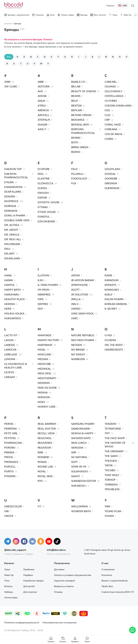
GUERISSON (112, 188)
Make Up (9, 575)
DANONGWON (13, 187)
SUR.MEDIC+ (79, 486)
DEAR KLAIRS (13, 192)
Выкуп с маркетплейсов (114, 580)
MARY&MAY (45, 345)
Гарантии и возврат (65, 580)
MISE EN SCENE (47, 388)
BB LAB (76, 86)
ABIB (41, 82)
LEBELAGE (11, 354)
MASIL (42, 350)
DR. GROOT (11, 230)
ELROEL (42, 188)
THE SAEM (111, 456)
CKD (107, 110)
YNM (107, 506)
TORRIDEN (111, 485)
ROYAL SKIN (45, 476)
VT (39, 506)
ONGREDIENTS (114, 350)
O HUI (108, 335)
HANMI (9, 280)
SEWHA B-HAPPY (82, 433)
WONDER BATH (81, 511)
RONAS (42, 462)
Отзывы (58, 592)
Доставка (59, 569)
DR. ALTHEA (12, 225)
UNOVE (9, 516)
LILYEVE (9, 372)
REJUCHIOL (45, 438)
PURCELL (10, 467)
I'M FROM (43, 290)
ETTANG (43, 207)
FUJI (74, 183)
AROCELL (43, 115)
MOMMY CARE (47, 407)
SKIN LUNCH (79, 443)
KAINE (108, 275)
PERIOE (9, 424)
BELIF (75, 101)
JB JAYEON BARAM (83, 280)
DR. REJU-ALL (13, 239)
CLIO (108, 115)
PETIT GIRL (11, 433)
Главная (51, 640)
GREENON (111, 183)
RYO (40, 481)
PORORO (10, 448)
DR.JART (9, 254)
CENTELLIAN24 (114, 96)
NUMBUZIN (78, 359)
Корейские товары (33, 580)
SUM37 (76, 476)
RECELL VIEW (46, 433)
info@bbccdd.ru (56, 550)
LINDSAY (10, 377)
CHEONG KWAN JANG (118, 106)
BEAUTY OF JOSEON (84, 91)
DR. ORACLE (12, 235)
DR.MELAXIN (12, 258)
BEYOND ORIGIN (81, 115)
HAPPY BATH (13, 290)
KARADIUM (112, 280)
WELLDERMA (80, 506)
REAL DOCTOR (47, 429)
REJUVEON (44, 448)
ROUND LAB (45, 467)
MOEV (41, 402)
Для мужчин (30, 592)
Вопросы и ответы (64, 586)
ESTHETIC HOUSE (49, 202)
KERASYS (110, 285)
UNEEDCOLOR (13, 506)
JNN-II (75, 304)
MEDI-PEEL (45, 373)
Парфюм (28, 575)
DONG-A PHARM (15, 215)
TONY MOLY (112, 475)
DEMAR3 (10, 196)
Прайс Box (107, 586)
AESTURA (44, 86)
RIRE (41, 452)
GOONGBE (111, 178)
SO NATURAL (79, 457)
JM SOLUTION (80, 294)
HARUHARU (12, 294)
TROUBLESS (112, 489)
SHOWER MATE (81, 438)
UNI (6, 511)
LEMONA (10, 359)
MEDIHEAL (44, 369)
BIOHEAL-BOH (80, 124)
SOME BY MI (79, 467)
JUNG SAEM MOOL (83, 313)
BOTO (75, 142)
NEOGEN (77, 345)
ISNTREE (43, 304)
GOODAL (110, 174)
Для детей (29, 586)
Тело (7, 580)
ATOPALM (44, 120)
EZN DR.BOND (46, 221)
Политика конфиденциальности (22, 622)
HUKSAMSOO (13, 318)
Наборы (9, 592)
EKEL (41, 174)
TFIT (107, 433)
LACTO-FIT (11, 335)
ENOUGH (43, 193)
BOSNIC (76, 138)
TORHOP (110, 480)
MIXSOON (44, 397)
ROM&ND (43, 457)
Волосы (8, 586)
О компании (108, 569)
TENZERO (110, 424)
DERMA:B (10, 206)
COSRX (109, 139)
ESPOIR (42, 198)
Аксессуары (11, 597)
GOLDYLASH (112, 169)
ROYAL (42, 471)
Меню (87, 640)
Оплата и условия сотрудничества (73, 575)
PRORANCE (11, 462)
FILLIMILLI (77, 174)
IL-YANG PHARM (48, 285)
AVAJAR (42, 124)
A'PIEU (42, 106)
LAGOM (9, 340)
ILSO (41, 280)
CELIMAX (110, 86)
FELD (74, 169)
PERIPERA (11, 429)
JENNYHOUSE (80, 285)
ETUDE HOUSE (47, 212)
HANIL (8, 275)
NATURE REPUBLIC (83, 335)
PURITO (9, 471)
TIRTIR (109, 465)
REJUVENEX (45, 443)
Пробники (29, 569)
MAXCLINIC (45, 354)
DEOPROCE (11, 201)
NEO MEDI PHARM (83, 340)
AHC (40, 91)
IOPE (41, 299)
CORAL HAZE (113, 124)
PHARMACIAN (13, 443)
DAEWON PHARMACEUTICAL (16, 176)
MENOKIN (44, 383)
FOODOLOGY (79, 178)
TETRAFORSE (113, 429)
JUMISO (76, 309)
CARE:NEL (111, 82)
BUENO (76, 152)
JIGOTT (75, 290)
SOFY (74, 462)
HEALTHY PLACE (15, 299)
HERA (8, 309)
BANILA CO (78, 82)
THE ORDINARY (114, 451)
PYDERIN (10, 476)
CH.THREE (111, 101)
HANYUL (10, 285)
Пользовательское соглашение (59, 622)
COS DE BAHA (113, 134)
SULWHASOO (80, 471)
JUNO (74, 318)
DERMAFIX (11, 211)
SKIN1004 (77, 448)
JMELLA (76, 299)
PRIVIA (9, 457)
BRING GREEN (80, 147)
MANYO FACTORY (48, 340)
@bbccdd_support (15, 550)
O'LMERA (110, 340)
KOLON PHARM (114, 299)
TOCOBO (110, 470)
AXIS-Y (42, 129)
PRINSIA (9, 452)
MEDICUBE (44, 364)
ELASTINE (44, 178)
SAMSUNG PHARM (83, 424)
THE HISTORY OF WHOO (115, 445)
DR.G (7, 249)
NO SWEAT (78, 354)
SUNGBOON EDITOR (84, 481)
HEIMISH (10, 304)
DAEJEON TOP (13, 169)
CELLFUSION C (114, 91)
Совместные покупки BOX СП (118, 592)
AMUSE (42, 96)
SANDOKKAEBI (80, 429)
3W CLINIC (11, 86)
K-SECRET (111, 309)
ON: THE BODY (114, 345)
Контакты (107, 575)
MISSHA (43, 392)
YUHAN (109, 516)
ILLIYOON (43, 275)
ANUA (41, 101)
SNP (74, 452)
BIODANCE (78, 120)
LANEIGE (10, 345)
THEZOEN (111, 461)
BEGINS (76, 96)
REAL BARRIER (47, 424)
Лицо (7, 569)
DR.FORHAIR (12, 244)
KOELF (109, 294)
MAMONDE (45, 335)
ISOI (40, 309)
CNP (107, 120)
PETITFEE (10, 438)
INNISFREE (44, 294)
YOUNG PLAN (113, 511)
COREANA (111, 129)
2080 (7, 82)
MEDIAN (43, 359)
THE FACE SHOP (115, 438)
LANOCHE (10, 350)
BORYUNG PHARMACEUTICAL (83, 131)
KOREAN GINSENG (116, 304)
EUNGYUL (44, 217)
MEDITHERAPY (47, 378)
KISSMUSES (112, 290)
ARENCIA (43, 110)
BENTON (76, 106)
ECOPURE (44, 169)
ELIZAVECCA (45, 183)
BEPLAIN (77, 110)
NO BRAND (78, 350)
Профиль (75, 640)
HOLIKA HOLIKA (14, 313)
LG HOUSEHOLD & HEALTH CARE (16, 366)
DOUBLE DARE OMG (17, 220)
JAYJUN (75, 275)
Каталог (63, 640)
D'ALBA (9, 182)
